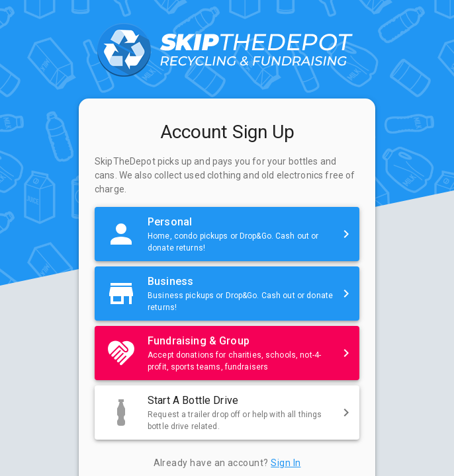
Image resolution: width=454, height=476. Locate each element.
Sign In (286, 463)
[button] (227, 234)
